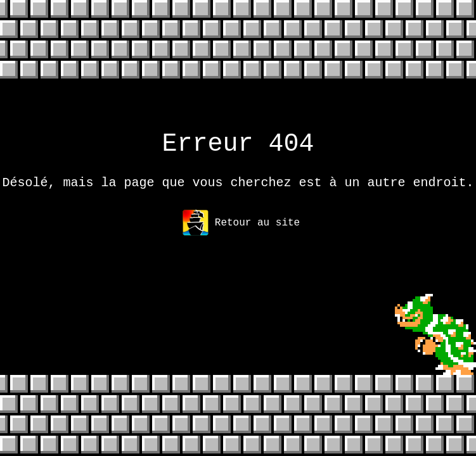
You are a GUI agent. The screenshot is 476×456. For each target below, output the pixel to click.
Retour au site (241, 231)
